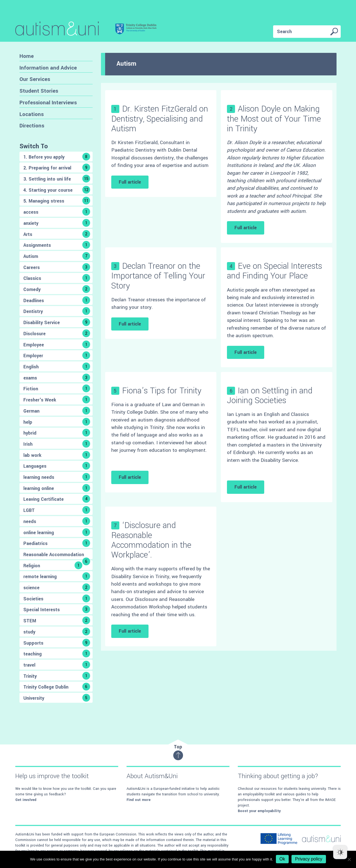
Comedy (57, 289)
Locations (32, 114)
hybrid (57, 433)
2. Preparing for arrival (57, 167)
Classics (57, 278)
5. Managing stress (57, 201)
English (57, 366)
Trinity (57, 676)
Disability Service (57, 322)
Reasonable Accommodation (57, 555)
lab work (57, 455)
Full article (130, 182)
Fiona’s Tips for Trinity (162, 391)
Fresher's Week (57, 400)
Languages (57, 466)
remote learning (57, 576)
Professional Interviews (48, 103)
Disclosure (57, 333)
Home (27, 56)
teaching (57, 654)
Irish (57, 444)
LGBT (57, 510)
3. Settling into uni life (57, 179)
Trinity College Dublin (57, 687)
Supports (57, 643)
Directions (32, 126)
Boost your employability (259, 811)
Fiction (57, 388)
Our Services (35, 79)
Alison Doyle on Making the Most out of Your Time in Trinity (274, 119)
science (57, 587)
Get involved (26, 800)
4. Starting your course (57, 190)
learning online (57, 488)
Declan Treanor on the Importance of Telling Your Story (158, 276)
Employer (57, 355)
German (57, 411)
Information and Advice (48, 68)
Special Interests (57, 609)
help (57, 422)
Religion (53, 565)
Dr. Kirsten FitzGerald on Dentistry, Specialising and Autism (160, 119)
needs (57, 521)
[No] (349, 859)
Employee (57, 344)
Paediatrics (57, 543)
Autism (57, 256)
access (57, 212)
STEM (57, 620)
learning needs (57, 477)
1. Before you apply (57, 157)
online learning (57, 532)
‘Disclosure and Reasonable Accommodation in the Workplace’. (151, 540)
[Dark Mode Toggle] (340, 852)
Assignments (57, 245)
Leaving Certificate (57, 499)
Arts (57, 234)
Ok (282, 859)
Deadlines (57, 300)
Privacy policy (309, 859)
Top (178, 752)
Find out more (139, 800)
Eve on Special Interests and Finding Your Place (275, 271)
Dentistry (57, 311)
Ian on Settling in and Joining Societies (270, 396)
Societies (57, 598)
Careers (57, 267)
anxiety (57, 223)
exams (57, 378)
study (57, 632)
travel (57, 665)
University (57, 698)
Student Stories (39, 91)
